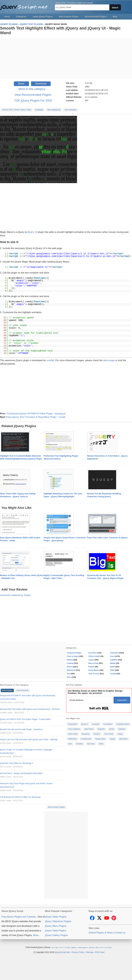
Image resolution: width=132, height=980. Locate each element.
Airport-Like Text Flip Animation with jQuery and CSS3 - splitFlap (29, 739)
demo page (109, 360)
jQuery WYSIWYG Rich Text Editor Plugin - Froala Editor (25, 719)
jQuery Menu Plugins (56, 926)
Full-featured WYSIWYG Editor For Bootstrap (20, 797)
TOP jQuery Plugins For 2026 (33, 101)
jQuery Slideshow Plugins (58, 921)
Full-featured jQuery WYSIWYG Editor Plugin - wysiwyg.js (36, 414)
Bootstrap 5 (73, 724)
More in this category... (33, 89)
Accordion (93, 653)
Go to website (91, 97)
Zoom (69, 677)
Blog (115, 17)
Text (69, 674)
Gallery (70, 660)
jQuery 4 (85, 724)
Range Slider (100, 739)
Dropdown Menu (123, 724)
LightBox (114, 660)
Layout (91, 660)
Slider (112, 667)
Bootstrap (86, 734)
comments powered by (15, 595)
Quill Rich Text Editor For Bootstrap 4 (17, 763)
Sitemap (90, 952)
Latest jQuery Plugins (43, 17)
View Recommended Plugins (33, 95)
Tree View (91, 744)
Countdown (108, 724)
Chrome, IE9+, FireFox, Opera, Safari (17, 110)
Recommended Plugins (96, 17)
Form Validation (74, 729)
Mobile (113, 663)
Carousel (96, 724)
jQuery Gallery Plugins (56, 935)
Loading (70, 663)
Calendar (122, 729)
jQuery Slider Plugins (56, 917)
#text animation (70, 110)
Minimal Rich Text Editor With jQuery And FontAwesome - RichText (30, 709)
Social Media (94, 670)
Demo (21, 84)
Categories (21, 17)
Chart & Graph (73, 656)
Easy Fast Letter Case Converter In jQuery (107, 538)
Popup (120, 734)
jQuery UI (32, 232)
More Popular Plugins (56, 807)
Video (101, 744)
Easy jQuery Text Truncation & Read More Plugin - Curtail (36, 417)
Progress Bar (86, 739)
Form (112, 656)
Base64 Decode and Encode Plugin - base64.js (21, 729)
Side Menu (123, 739)
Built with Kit (99, 708)
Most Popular (7, 690)
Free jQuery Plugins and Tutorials (25, 6)
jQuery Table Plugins (56, 931)
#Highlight (39, 110)
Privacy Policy (78, 952)
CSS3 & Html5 (94, 656)
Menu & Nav (93, 663)
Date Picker (89, 729)
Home (7, 17)
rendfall (50, 360)
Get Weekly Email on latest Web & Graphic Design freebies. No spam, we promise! (95, 692)
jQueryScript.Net (62, 952)
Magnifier (101, 729)
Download (41, 84)
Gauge (112, 739)
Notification (72, 739)
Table (112, 670)
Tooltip (113, 674)
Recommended (23, 690)
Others (70, 667)
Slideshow (71, 670)
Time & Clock (94, 674)
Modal (112, 729)
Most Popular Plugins (69, 17)
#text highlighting (54, 110)
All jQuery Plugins (74, 653)
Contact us (120, 933)
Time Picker (109, 734)
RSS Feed (100, 952)
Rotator (92, 667)
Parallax (97, 734)
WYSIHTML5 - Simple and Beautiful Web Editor (21, 773)
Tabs (70, 744)
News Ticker (73, 734)
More (36, 935)
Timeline (79, 744)
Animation (114, 653)
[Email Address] (90, 700)
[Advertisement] (66, 58)
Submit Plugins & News (101, 933)
